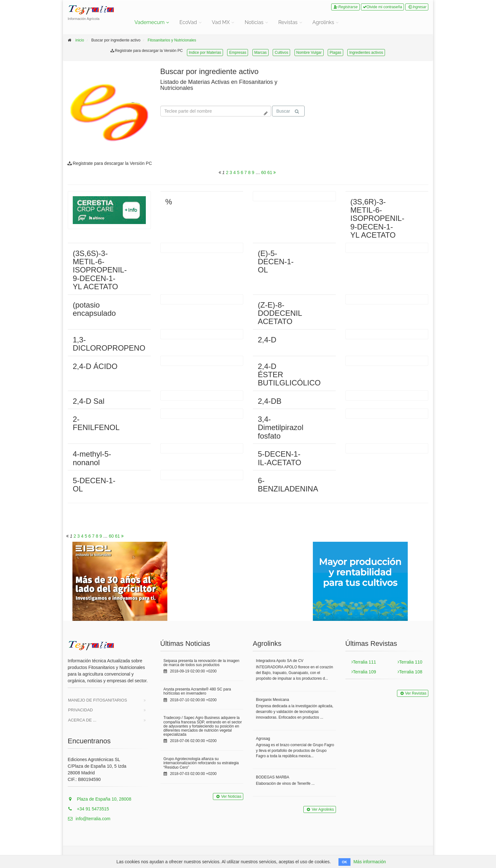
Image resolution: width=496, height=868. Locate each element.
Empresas (238, 53)
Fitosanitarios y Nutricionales (172, 40)
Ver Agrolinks (319, 809)
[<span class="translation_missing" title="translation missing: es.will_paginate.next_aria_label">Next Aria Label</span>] (275, 172)
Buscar (288, 111)
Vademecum (149, 22)
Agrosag (263, 739)
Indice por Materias (205, 53)
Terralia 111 (364, 662)
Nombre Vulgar (309, 53)
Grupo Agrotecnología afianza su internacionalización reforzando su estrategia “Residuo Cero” (201, 763)
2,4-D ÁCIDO (95, 366)
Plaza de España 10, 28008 (99, 799)
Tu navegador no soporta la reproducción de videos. (362, 91)
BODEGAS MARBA (273, 777)
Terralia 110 (410, 662)
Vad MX (221, 22)
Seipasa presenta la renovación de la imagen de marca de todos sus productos (201, 663)
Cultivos (281, 53)
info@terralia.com (89, 819)
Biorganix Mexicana (273, 700)
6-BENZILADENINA (288, 485)
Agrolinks (323, 22)
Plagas (335, 53)
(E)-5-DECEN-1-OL (276, 262)
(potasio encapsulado (94, 309)
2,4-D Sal (89, 401)
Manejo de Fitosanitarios (98, 700)
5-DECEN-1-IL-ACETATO (279, 458)
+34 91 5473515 (88, 809)
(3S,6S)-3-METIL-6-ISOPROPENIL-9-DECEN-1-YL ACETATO (100, 270)
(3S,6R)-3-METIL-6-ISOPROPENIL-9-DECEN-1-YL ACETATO (378, 219)
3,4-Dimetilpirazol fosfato (281, 428)
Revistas (288, 22)
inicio (80, 40)
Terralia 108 (410, 672)
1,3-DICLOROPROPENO (109, 344)
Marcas (260, 53)
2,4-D (267, 340)
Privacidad (81, 710)
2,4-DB (270, 401)
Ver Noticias (228, 796)
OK (345, 862)
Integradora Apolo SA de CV (280, 661)
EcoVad (188, 22)
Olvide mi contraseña (383, 7)
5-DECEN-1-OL (94, 485)
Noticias (254, 22)
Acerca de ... (82, 720)
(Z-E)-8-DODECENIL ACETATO (280, 313)
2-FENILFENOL (96, 423)
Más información (370, 862)
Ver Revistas (413, 693)
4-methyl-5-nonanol (92, 458)
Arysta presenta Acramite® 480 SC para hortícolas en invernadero (197, 691)
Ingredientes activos (366, 53)
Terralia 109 (364, 672)
